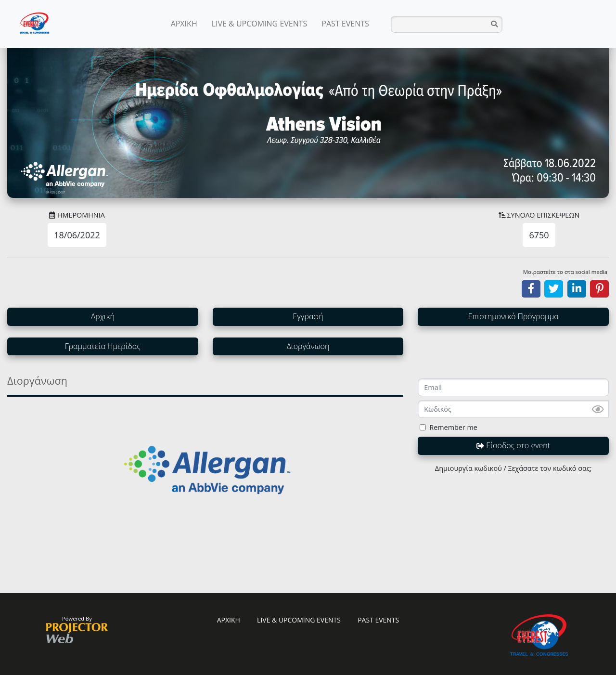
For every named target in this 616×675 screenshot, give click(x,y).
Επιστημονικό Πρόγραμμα (513, 316)
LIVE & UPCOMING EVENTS (260, 24)
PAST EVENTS (345, 24)
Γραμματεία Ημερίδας (103, 346)
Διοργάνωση (308, 346)
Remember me (453, 427)
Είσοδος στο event (513, 445)
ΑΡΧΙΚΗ (184, 24)
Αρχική (103, 316)
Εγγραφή (308, 316)
